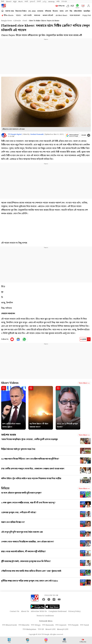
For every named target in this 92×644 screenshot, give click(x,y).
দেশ (67, 11)
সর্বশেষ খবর (10, 11)
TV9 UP (41, 629)
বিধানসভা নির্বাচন (21, 11)
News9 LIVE (51, 629)
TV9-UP (64, 2)
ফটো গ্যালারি (27, 15)
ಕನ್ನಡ (15, 2)
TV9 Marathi (24, 625)
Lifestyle (17, 21)
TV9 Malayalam (29, 629)
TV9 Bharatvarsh (10, 625)
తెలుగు (21, 2)
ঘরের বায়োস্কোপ (75, 15)
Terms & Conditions (45, 616)
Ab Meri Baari (61, 15)
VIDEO (18, 15)
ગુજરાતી (32, 2)
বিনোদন (55, 11)
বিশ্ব (71, 11)
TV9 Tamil (84, 625)
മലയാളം (51, 2)
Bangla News (7, 21)
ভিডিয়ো (5, 488)
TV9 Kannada (48, 625)
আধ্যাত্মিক (87, 11)
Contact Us (14, 611)
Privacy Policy (74, 611)
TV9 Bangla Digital (15, 134)
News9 (9, 2)
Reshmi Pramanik (37, 134)
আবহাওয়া (37, 15)
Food (25, 21)
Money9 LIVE (63, 629)
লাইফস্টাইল (78, 11)
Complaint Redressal (58, 611)
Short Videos (10, 383)
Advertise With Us (39, 611)
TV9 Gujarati (61, 625)
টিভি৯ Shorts (9, 15)
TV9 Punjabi (73, 625)
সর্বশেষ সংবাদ (9, 435)
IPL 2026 (32, 11)
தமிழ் (45, 2)
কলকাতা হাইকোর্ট (48, 15)
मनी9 (58, 2)
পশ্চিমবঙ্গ (48, 11)
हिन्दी (3, 2)
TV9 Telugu (36, 625)
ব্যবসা (62, 11)
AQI (72, 6)
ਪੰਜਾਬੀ (39, 2)
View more (84, 383)
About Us (25, 611)
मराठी (26, 2)
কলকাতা (40, 11)
